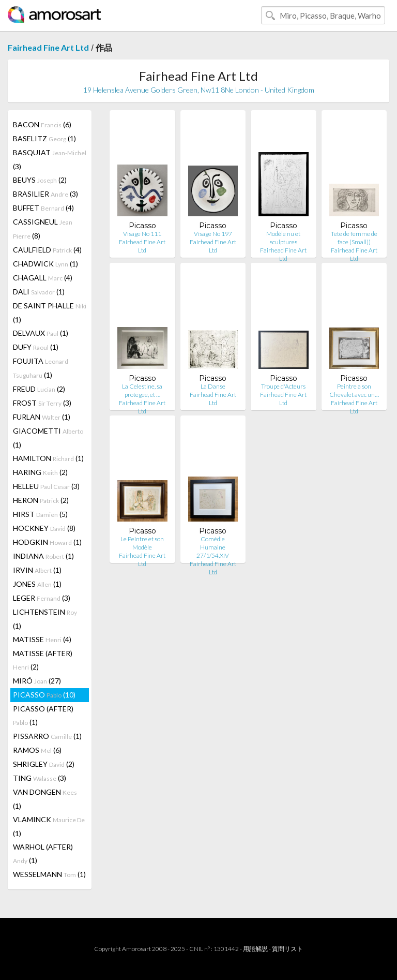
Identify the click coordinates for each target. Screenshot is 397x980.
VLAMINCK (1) (49, 826)
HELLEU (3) (46, 486)
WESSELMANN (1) (49, 874)
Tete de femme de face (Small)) (354, 238)
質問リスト (287, 949)
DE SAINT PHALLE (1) (50, 313)
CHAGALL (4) (43, 278)
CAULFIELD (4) (47, 250)
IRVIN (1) (37, 570)
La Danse (213, 386)
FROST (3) (42, 403)
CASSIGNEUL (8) (43, 229)
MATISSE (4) (42, 639)
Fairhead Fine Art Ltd (48, 47)
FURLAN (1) (42, 417)
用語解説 (255, 949)
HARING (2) (40, 472)
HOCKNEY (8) (44, 528)
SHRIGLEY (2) (44, 764)
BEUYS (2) (40, 180)
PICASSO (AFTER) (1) (43, 715)
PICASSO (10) (44, 695)
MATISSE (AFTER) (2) (43, 660)
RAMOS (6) (37, 750)
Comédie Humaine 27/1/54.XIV (213, 547)
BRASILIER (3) (45, 194)
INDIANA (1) (43, 556)
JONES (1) (37, 584)
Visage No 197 (213, 234)
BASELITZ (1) (44, 138)
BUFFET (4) (43, 208)
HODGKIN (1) (47, 542)
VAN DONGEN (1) (45, 799)
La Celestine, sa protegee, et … (142, 390)
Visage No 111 (142, 234)
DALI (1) (39, 292)
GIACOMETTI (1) (48, 438)
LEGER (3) (42, 598)
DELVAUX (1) (41, 333)
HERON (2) (41, 500)
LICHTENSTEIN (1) (45, 619)
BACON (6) (42, 124)
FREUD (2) (39, 389)
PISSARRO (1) (47, 736)
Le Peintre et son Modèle (142, 543)
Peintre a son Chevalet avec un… (354, 390)
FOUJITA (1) (41, 368)
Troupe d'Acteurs (283, 386)
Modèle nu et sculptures (283, 238)
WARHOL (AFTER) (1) (43, 853)
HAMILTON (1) (48, 458)
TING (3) (40, 778)
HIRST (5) (40, 514)
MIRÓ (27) (37, 681)
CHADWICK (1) (45, 264)
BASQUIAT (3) (50, 159)
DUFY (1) (36, 347)
